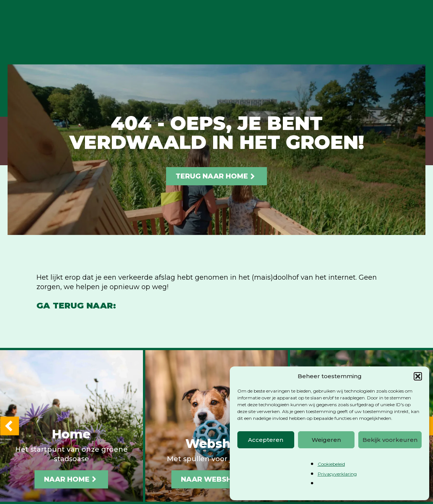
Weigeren (326, 440)
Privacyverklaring (337, 474)
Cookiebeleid (331, 464)
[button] (418, 376)
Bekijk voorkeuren (390, 440)
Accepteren (266, 440)
